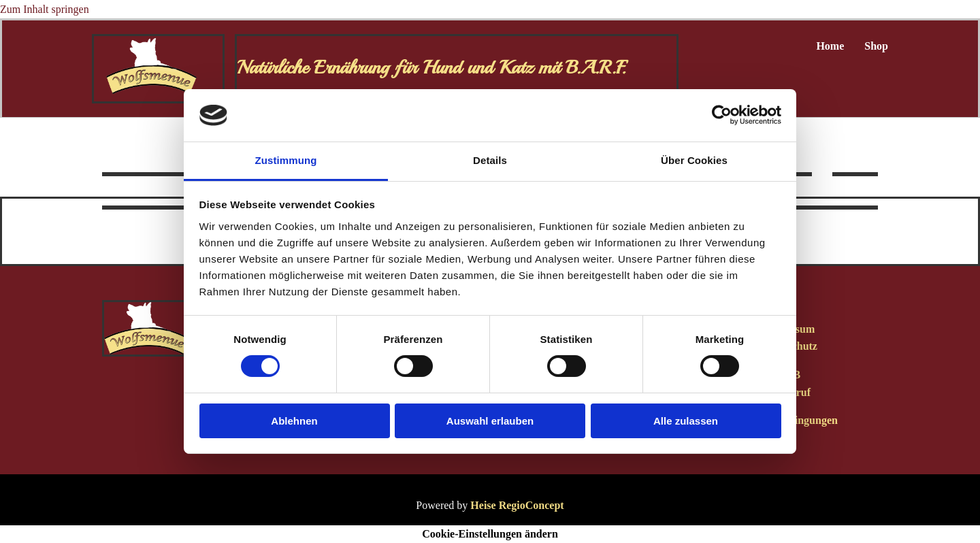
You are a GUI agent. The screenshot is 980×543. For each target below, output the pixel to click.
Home (830, 46)
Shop (876, 46)
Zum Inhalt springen (45, 9)
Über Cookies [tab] (694, 160)
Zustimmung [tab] (286, 160)
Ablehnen (294, 421)
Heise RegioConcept (517, 505)
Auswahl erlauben (490, 421)
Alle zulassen (686, 421)
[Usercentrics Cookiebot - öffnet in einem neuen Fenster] (722, 115)
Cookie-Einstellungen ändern (490, 534)
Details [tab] (490, 160)
